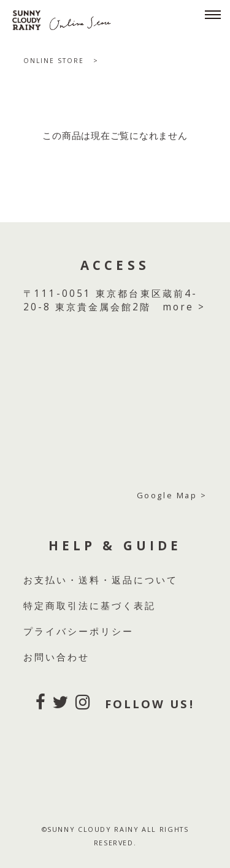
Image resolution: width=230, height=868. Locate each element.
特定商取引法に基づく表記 (90, 606)
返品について (145, 580)
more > (184, 307)
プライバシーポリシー (79, 631)
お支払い (45, 580)
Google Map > (172, 495)
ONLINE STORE (54, 61)
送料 (90, 580)
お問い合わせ (56, 657)
